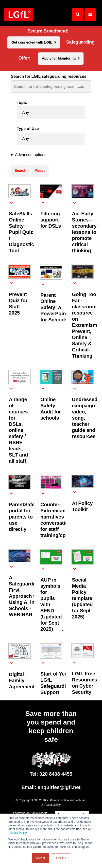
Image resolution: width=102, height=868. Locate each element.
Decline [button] (61, 858)
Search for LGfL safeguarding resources (49, 77)
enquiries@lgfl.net (59, 787)
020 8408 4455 (56, 774)
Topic (22, 103)
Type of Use (28, 129)
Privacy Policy (17, 833)
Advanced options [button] (31, 155)
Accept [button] (41, 858)
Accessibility (53, 805)
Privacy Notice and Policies (68, 800)
